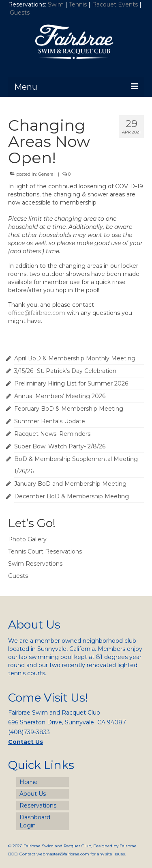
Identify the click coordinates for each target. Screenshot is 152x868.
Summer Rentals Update (50, 421)
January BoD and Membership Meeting (70, 484)
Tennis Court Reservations (45, 551)
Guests (20, 13)
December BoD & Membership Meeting (72, 496)
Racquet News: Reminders (52, 434)
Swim (57, 4)
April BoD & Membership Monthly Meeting (75, 358)
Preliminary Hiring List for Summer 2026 (71, 383)
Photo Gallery (27, 539)
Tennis (78, 4)
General (46, 174)
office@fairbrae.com (37, 313)
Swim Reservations (35, 564)
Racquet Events (115, 4)
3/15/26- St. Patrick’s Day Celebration (65, 371)
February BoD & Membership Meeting (69, 409)
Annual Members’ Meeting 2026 (60, 396)
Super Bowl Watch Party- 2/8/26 (60, 446)
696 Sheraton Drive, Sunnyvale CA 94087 (67, 722)
